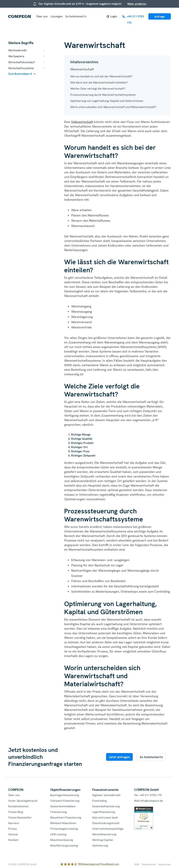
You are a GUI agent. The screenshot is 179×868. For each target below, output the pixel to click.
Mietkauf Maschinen (63, 823)
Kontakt (13, 840)
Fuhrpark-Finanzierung (65, 801)
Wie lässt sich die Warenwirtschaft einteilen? (99, 82)
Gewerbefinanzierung (106, 806)
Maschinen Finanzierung (66, 818)
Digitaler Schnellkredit (106, 795)
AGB (137, 864)
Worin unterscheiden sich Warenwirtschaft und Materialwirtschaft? (113, 107)
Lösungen (57, 16)
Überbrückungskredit (106, 823)
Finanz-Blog (16, 812)
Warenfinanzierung (104, 834)
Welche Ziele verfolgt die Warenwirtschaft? (98, 89)
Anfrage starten (160, 17)
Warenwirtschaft (82, 69)
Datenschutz (149, 864)
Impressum (164, 864)
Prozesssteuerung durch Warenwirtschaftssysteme (103, 95)
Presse (13, 829)
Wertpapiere (16, 56)
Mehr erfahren (137, 4)
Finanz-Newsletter (20, 818)
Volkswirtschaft (82, 122)
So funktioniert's (151, 757)
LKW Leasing (58, 834)
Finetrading (99, 801)
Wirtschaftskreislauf (21, 62)
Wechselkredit (17, 50)
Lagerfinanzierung (104, 812)
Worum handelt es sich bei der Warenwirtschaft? (101, 76)
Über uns (42, 16)
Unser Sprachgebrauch (23, 801)
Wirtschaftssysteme (21, 68)
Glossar (13, 834)
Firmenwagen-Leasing (64, 829)
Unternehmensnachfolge (108, 829)
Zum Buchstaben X (20, 74)
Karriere (14, 823)
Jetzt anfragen (119, 757)
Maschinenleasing (62, 840)
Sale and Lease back (105, 818)
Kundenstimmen (18, 806)
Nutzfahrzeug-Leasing (64, 846)
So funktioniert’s (76, 16)
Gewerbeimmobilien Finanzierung (63, 809)
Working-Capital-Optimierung (103, 843)
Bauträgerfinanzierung (65, 795)
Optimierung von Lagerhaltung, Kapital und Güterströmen (107, 101)
